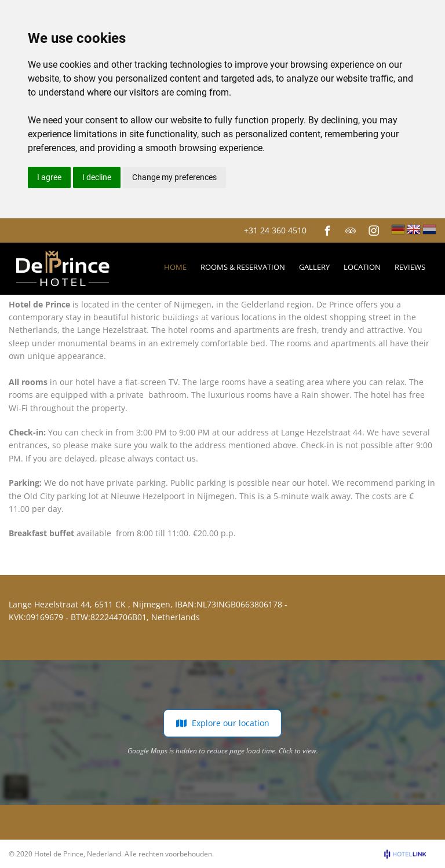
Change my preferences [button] (174, 177)
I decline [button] (97, 177)
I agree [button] (49, 177)
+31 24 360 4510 (275, 230)
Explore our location (222, 723)
